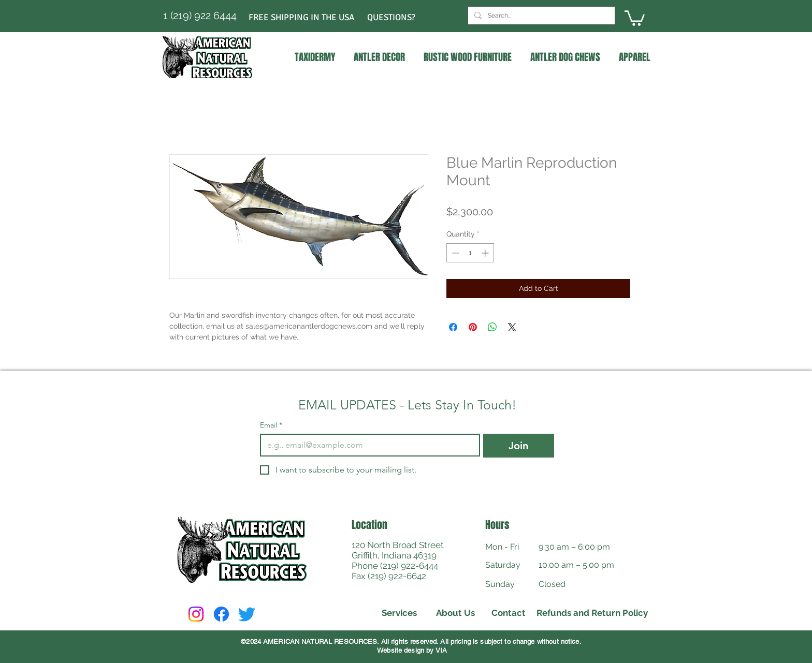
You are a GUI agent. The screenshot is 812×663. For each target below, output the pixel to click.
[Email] (367, 445)
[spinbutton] (470, 253)
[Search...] (540, 16)
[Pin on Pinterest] (473, 327)
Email (271, 425)
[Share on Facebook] (453, 327)
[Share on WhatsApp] (492, 327)
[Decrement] (454, 253)
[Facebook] (221, 614)
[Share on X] (512, 327)
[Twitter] (247, 614)
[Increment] (486, 253)
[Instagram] (196, 614)
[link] (635, 17)
